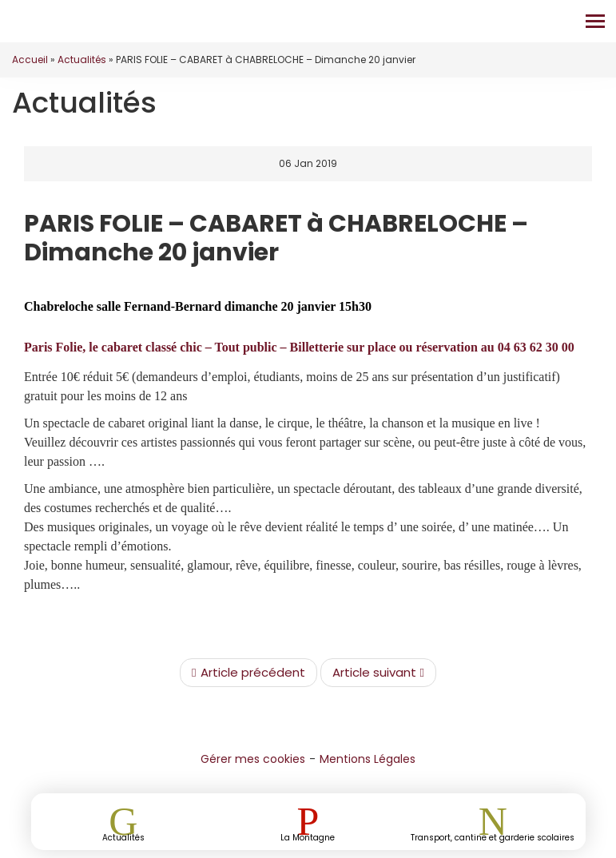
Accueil (30, 60)
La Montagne (308, 837)
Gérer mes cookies (253, 759)
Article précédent (248, 673)
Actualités (82, 60)
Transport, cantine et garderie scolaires (493, 837)
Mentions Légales (368, 759)
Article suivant (378, 673)
